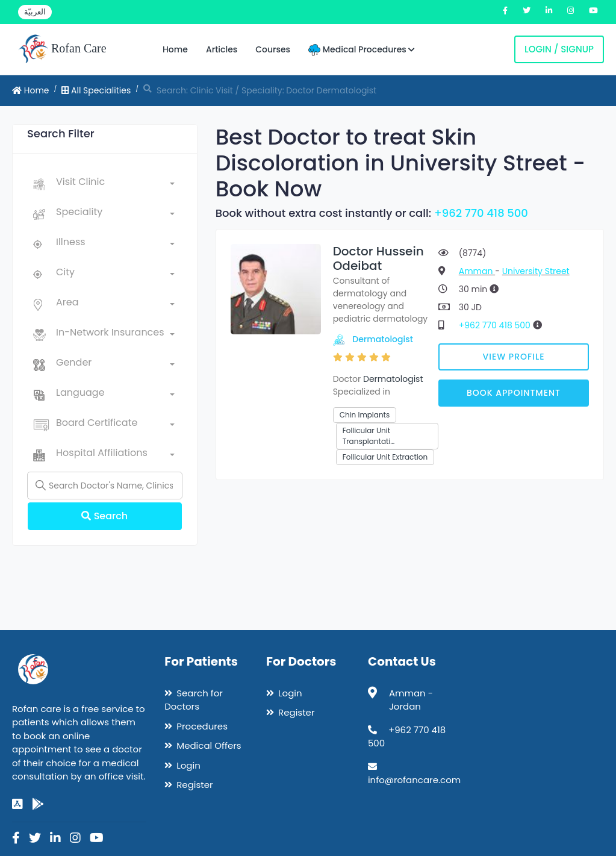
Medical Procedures (362, 50)
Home (175, 49)
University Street (536, 271)
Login (188, 765)
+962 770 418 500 (481, 213)
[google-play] (38, 804)
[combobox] (115, 184)
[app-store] (17, 804)
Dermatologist (383, 339)
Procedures (202, 726)
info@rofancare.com (414, 780)
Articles (222, 49)
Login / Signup (559, 49)
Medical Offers (209, 745)
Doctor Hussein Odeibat (378, 258)
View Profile (513, 357)
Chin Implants (365, 415)
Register (194, 785)
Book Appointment (514, 393)
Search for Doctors (194, 700)
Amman (477, 271)
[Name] (105, 486)
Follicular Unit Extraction (385, 457)
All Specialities (96, 90)
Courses (273, 49)
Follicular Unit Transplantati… (369, 436)
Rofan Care (62, 49)
